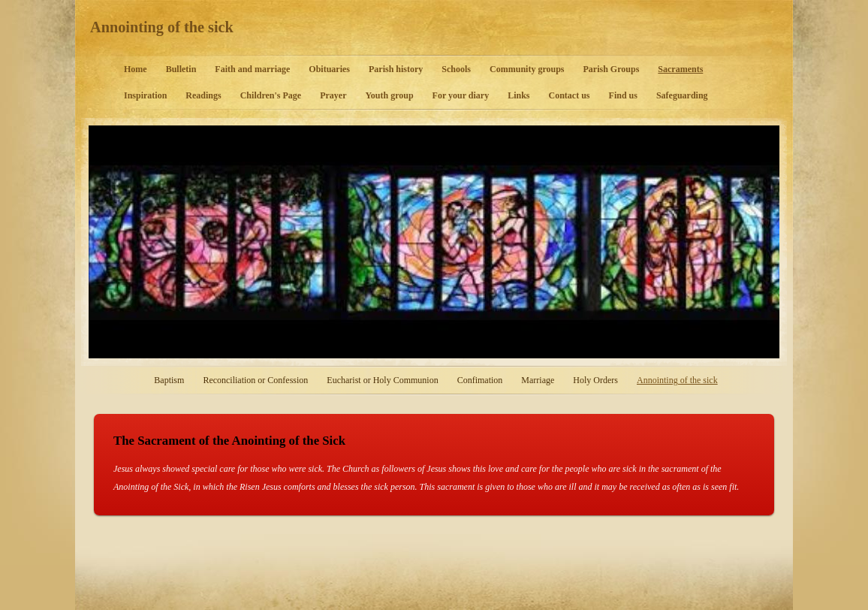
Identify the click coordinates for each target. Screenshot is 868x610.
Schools (456, 69)
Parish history (396, 69)
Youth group (389, 95)
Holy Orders (595, 380)
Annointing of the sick (162, 27)
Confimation (480, 380)
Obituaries (329, 69)
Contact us (570, 95)
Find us (623, 95)
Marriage (538, 380)
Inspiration (145, 95)
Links (518, 95)
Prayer (333, 95)
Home (136, 69)
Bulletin (181, 69)
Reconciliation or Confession (255, 380)
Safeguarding (682, 95)
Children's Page (271, 95)
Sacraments (680, 69)
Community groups (527, 69)
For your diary (461, 95)
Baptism (169, 380)
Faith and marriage (252, 69)
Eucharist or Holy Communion (382, 380)
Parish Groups (612, 69)
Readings (203, 95)
